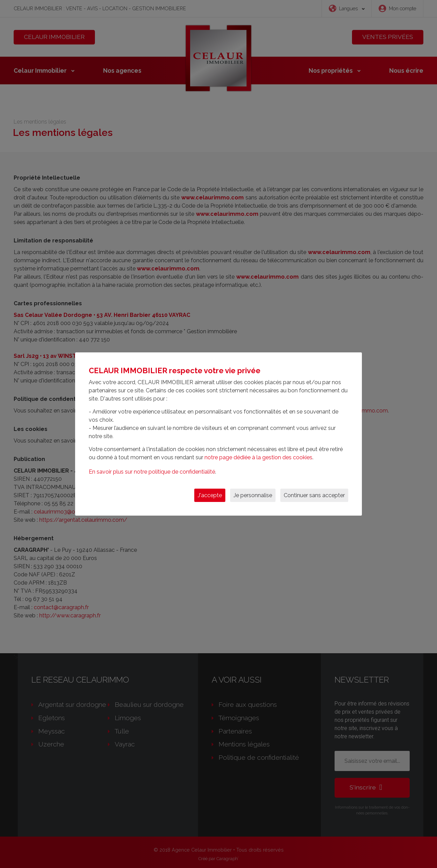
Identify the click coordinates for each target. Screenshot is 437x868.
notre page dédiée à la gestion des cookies (258, 457)
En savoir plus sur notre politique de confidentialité (152, 472)
